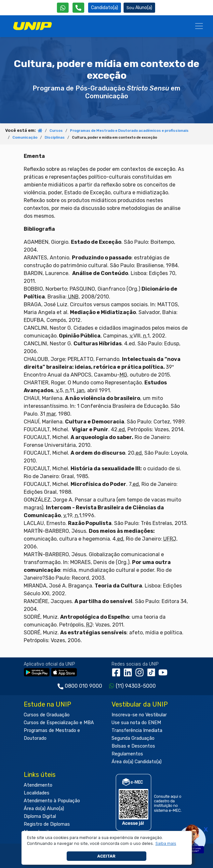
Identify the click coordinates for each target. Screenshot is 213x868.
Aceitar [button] (106, 856)
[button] (166, 844)
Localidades (37, 793)
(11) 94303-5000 (136, 686)
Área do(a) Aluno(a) (44, 809)
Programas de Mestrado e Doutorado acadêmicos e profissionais (129, 131)
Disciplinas (55, 138)
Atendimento (38, 785)
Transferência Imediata (137, 730)
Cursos (56, 131)
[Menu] (199, 26)
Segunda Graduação (133, 738)
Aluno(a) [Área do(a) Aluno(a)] (139, 8)
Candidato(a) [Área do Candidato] (105, 8)
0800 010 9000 (83, 686)
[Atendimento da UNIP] (78, 8)
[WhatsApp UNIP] (63, 8)
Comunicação (25, 138)
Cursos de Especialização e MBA (59, 723)
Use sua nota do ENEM (136, 723)
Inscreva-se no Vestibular (139, 715)
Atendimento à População (52, 801)
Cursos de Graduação (47, 715)
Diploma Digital (40, 816)
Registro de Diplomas (47, 824)
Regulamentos (127, 754)
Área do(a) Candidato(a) (137, 762)
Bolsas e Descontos (133, 746)
